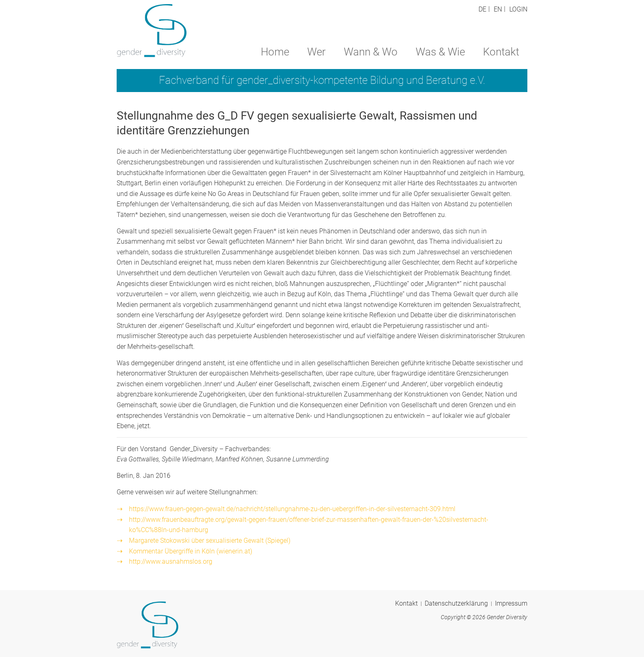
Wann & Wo (371, 52)
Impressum (511, 603)
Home (275, 52)
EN (498, 9)
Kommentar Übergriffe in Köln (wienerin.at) (191, 551)
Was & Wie (440, 52)
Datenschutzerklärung (456, 603)
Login (518, 9)
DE (482, 9)
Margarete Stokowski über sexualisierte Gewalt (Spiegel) (210, 541)
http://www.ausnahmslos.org (171, 561)
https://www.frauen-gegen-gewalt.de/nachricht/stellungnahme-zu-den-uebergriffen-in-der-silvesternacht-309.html (292, 509)
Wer (316, 52)
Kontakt (501, 52)
